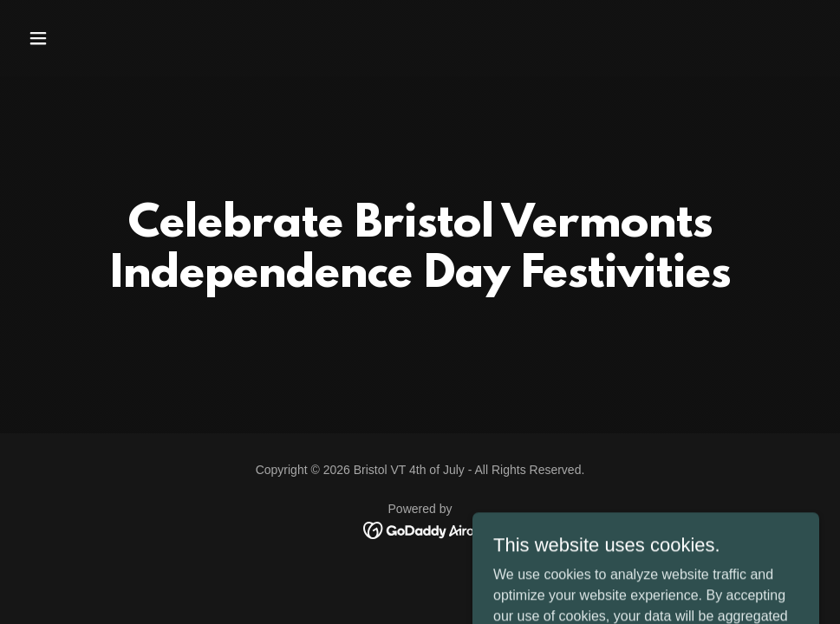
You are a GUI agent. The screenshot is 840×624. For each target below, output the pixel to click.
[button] (113, 38)
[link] (420, 529)
